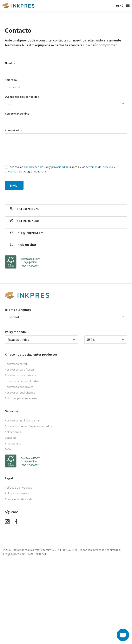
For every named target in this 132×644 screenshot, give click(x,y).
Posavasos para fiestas (20, 370)
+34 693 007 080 (24, 221)
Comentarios (14, 130)
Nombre (10, 63)
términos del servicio (100, 167)
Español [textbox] (13, 317)
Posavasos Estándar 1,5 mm (23, 420)
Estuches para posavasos (21, 398)
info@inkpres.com (27, 233)
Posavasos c (13, 364)
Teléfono (11, 80)
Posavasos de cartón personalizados (28, 426)
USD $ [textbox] (91, 340)
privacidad (58, 167)
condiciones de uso (36, 167)
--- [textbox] (9, 104)
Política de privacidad (19, 488)
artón (24, 364)
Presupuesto (13, 443)
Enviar (14, 185)
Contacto (11, 438)
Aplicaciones (13, 432)
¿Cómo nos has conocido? (22, 97)
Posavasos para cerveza (21, 375)
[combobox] (66, 104)
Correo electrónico (17, 114)
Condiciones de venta (19, 499)
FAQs (8, 449)
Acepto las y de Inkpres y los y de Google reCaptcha (60, 169)
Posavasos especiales (19, 387)
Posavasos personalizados (22, 381)
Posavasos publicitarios (20, 393)
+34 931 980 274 (24, 209)
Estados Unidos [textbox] (18, 340)
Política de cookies (17, 493)
